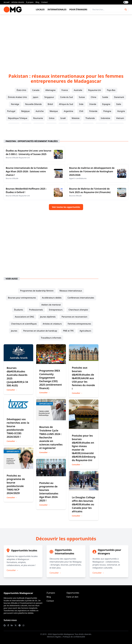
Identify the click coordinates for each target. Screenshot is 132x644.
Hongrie (121, 111)
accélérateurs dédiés (52, 298)
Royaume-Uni (95, 90)
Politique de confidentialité (74, 637)
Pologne (107, 111)
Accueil (7, 2)
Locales (40, 10)
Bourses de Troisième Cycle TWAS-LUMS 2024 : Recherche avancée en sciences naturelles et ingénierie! (51, 437)
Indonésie (105, 118)
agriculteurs (85, 331)
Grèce (52, 118)
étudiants (19, 310)
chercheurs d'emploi (78, 310)
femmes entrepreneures (79, 324)
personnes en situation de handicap (40, 331)
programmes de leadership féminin (37, 291)
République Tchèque (18, 118)
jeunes (14, 331)
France (65, 90)
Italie (119, 104)
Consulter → (12, 390)
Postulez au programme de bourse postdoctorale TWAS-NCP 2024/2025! (16, 484)
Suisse (82, 97)
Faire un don (72, 597)
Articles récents (18, 2)
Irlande (93, 104)
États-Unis (21, 90)
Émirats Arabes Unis (17, 97)
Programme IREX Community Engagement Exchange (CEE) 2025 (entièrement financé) (50, 379)
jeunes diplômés (48, 317)
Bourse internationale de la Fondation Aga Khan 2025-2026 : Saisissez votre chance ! (27, 171)
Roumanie (38, 118)
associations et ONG (24, 317)
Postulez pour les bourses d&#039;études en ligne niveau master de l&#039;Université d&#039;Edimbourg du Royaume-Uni (84, 448)
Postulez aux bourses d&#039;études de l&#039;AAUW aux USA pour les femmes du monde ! (83, 378)
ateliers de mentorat (51, 305)
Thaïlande (90, 118)
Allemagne (50, 90)
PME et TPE (68, 331)
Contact (44, 2)
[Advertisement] (66, 40)
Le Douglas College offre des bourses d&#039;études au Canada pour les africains (84, 504)
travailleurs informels (51, 338)
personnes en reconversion (74, 317)
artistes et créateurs (52, 324)
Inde (81, 104)
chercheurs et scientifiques (24, 324)
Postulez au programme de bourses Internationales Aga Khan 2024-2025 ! (49, 492)
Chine (93, 97)
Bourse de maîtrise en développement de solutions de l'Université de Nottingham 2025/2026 (92, 171)
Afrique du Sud (66, 104)
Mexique (54, 111)
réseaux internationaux (71, 291)
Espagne (106, 104)
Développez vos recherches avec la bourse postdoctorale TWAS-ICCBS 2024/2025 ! (18, 428)
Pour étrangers (78, 10)
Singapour (49, 97)
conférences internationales (81, 298)
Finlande (93, 111)
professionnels (36, 310)
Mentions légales (54, 637)
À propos (30, 2)
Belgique (25, 111)
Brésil (50, 104)
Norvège (15, 104)
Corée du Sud (66, 97)
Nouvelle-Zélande (33, 104)
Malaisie (76, 118)
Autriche (40, 111)
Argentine (68, 111)
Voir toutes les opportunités (66, 207)
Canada (36, 90)
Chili (81, 111)
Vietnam (120, 118)
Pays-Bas (111, 90)
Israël (63, 118)
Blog (37, 2)
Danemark (119, 97)
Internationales (57, 10)
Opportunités (73, 593)
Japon (36, 97)
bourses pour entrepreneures (22, 298)
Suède (105, 97)
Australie (78, 90)
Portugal (11, 111)
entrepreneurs (56, 310)
